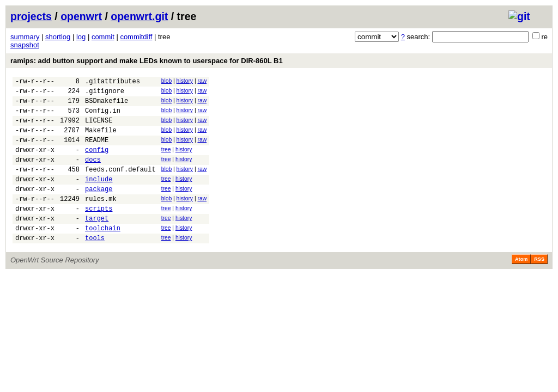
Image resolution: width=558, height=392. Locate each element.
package (99, 208)
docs (93, 174)
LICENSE (99, 128)
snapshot (25, 45)
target (97, 243)
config (97, 163)
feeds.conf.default (120, 185)
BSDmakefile (107, 105)
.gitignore (105, 94)
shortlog (58, 37)
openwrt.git (139, 16)
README (97, 151)
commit (103, 37)
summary (25, 37)
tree (166, 161)
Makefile (101, 140)
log (81, 37)
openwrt (81, 16)
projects (31, 16)
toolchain (103, 254)
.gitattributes (113, 82)
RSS (539, 287)
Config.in (103, 117)
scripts (99, 231)
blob (167, 81)
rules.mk (101, 220)
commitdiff (136, 37)
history (185, 81)
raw (202, 81)
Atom (521, 287)
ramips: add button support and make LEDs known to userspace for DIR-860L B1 (147, 61)
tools (95, 265)
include (99, 197)
